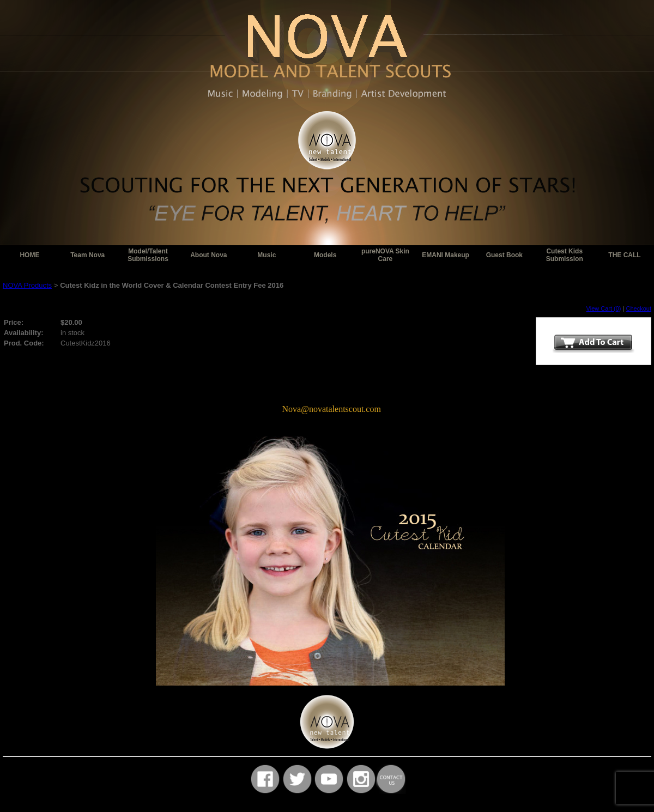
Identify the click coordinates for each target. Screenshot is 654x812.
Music (267, 255)
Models (325, 255)
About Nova (208, 255)
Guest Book (504, 255)
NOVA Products (27, 285)
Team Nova (87, 255)
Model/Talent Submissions (148, 255)
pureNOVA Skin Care (385, 255)
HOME (29, 255)
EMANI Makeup (446, 255)
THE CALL (624, 255)
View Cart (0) (604, 308)
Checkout (639, 308)
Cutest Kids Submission (565, 255)
